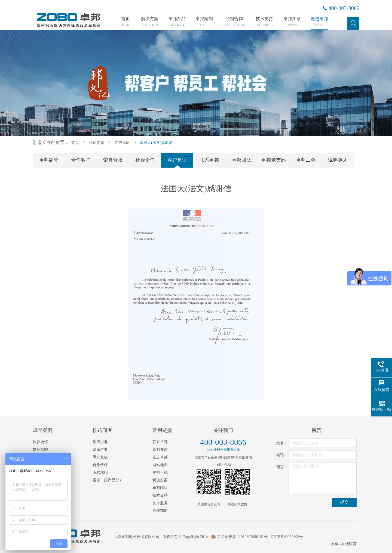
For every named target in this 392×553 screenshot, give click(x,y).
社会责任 (145, 160)
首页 (125, 22)
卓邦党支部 (274, 160)
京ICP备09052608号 (287, 537)
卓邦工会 (306, 160)
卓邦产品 (177, 22)
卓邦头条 (292, 22)
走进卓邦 (319, 22)
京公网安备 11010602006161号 (242, 537)
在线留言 (349, 544)
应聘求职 (100, 472)
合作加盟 (160, 511)
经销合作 (234, 22)
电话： (282, 455)
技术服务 (160, 503)
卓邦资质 (160, 450)
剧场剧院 (40, 450)
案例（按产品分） (108, 480)
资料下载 (160, 472)
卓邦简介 (49, 160)
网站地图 (160, 465)
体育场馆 (40, 442)
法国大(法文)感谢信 (156, 143)
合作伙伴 (100, 465)
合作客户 (81, 160)
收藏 (335, 544)
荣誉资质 (113, 160)
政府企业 (100, 442)
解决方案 (150, 22)
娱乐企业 (100, 450)
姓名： (282, 443)
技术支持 (264, 22)
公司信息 (97, 143)
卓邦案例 (204, 22)
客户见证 (122, 143)
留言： (282, 467)
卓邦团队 (241, 160)
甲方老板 (100, 457)
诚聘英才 (338, 160)
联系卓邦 (209, 160)
